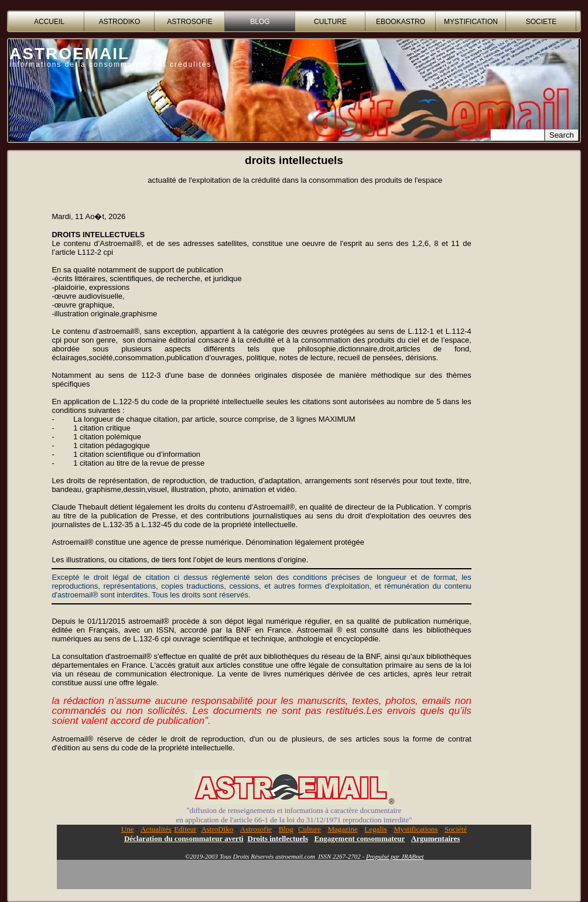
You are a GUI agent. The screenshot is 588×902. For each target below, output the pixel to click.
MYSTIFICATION (471, 22)
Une (128, 829)
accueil (49, 22)
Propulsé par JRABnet (395, 856)
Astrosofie (256, 829)
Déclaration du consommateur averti (184, 838)
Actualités (156, 829)
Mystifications (416, 829)
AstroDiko (217, 829)
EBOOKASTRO (401, 22)
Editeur (185, 829)
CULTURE (330, 22)
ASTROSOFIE (189, 22)
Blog (286, 829)
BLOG (260, 22)
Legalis (375, 829)
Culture (310, 829)
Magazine (342, 829)
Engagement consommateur (359, 838)
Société (456, 829)
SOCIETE (541, 22)
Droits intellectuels (278, 838)
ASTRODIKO (120, 22)
